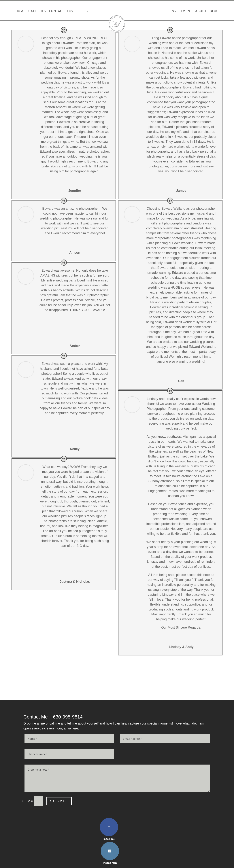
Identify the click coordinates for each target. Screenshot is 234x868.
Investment (184, 11)
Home (18, 11)
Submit (59, 801)
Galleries (34, 11)
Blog (217, 11)
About (204, 11)
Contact (54, 11)
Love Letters (76, 11)
